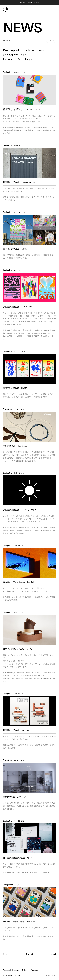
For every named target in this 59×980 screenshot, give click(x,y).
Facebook (10, 59)
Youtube (34, 970)
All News (7, 41)
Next (53, 954)
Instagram (28, 59)
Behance (26, 970)
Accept (37, 2)
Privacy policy (51, 975)
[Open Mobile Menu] (55, 9)
